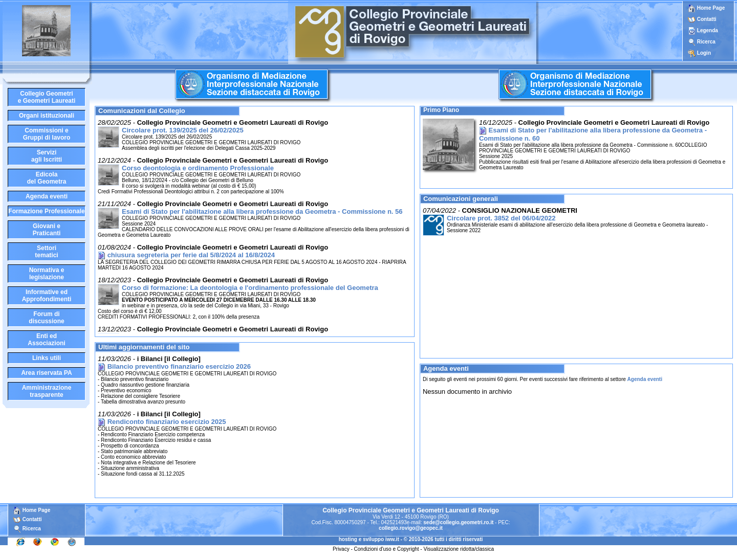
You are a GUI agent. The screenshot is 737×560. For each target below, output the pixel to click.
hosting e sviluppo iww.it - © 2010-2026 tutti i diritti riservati (411, 539)
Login (704, 53)
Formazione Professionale (46, 211)
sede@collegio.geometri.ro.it (458, 522)
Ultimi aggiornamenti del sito (144, 347)
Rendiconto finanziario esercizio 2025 (167, 422)
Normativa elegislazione (47, 274)
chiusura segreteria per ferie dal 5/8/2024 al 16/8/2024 (191, 255)
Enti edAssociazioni (46, 340)
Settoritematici (46, 252)
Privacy (341, 549)
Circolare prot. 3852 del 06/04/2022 (501, 218)
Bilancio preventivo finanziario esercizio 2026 (179, 366)
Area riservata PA (46, 373)
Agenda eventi (47, 196)
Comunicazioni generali (461, 199)
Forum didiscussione (46, 318)
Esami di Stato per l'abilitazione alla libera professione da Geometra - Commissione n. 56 (262, 211)
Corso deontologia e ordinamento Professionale (198, 168)
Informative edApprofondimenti (47, 296)
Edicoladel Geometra (47, 178)
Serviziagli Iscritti (47, 156)
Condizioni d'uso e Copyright (387, 549)
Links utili (47, 358)
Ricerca (706, 42)
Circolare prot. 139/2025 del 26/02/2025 (183, 130)
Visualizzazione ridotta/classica (459, 549)
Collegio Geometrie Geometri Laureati (47, 97)
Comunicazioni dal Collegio (142, 111)
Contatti (707, 19)
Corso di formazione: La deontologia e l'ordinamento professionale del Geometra (250, 288)
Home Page (706, 8)
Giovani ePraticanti (47, 230)
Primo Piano (441, 110)
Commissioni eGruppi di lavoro (47, 134)
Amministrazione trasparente (47, 391)
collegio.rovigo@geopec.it (411, 528)
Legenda (708, 30)
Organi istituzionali (47, 116)
